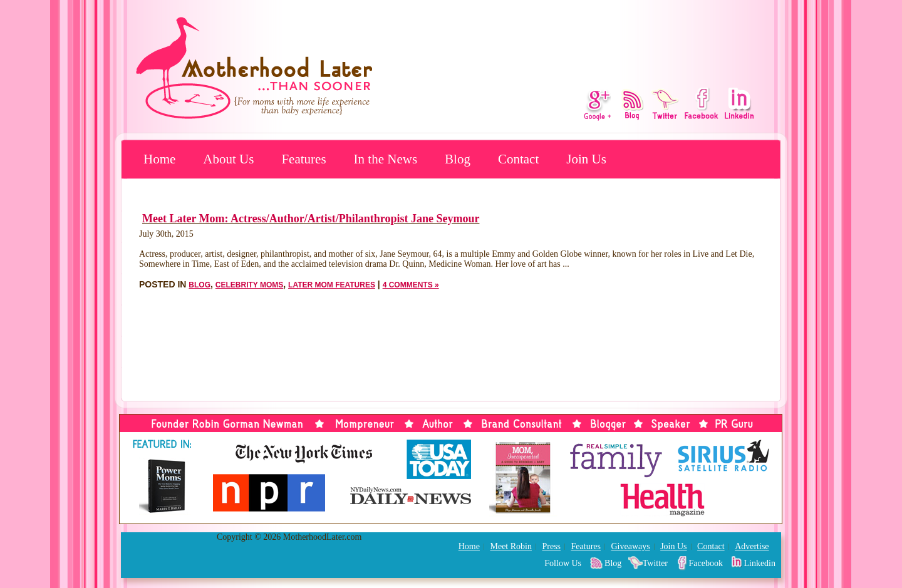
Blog (458, 159)
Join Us (586, 159)
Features (303, 159)
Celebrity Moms (249, 285)
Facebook (706, 563)
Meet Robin (511, 546)
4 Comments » (411, 285)
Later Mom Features (332, 285)
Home (159, 159)
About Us (228, 159)
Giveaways (630, 546)
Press (551, 546)
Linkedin (759, 563)
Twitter (655, 563)
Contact (518, 159)
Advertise (752, 546)
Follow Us (563, 563)
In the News (386, 159)
